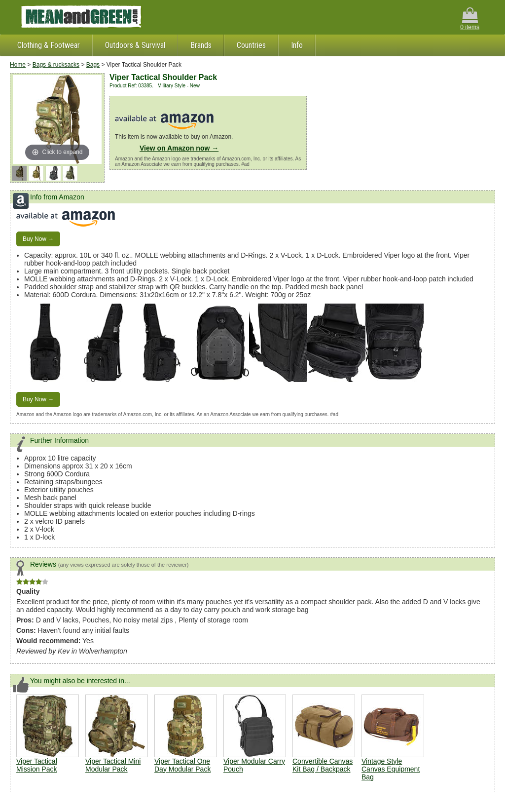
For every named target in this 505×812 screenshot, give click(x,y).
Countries (251, 45)
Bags (93, 65)
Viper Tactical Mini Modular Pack (113, 765)
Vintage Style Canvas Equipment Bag (391, 769)
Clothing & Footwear (49, 45)
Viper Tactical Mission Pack (37, 765)
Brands (201, 45)
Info (297, 45)
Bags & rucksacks (56, 65)
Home (18, 65)
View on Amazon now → (179, 148)
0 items (470, 19)
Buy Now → (38, 239)
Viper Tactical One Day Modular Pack (182, 765)
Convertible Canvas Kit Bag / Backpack (323, 765)
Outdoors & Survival (135, 45)
